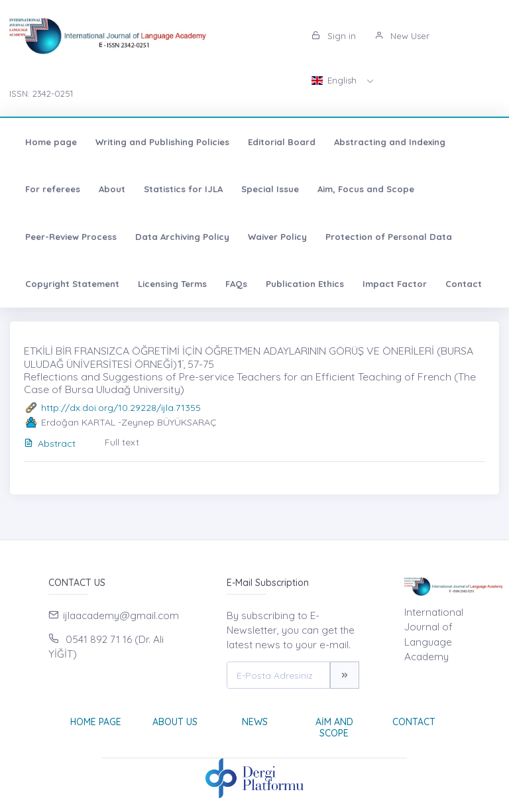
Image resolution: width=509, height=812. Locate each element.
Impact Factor (395, 284)
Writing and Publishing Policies (162, 142)
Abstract (50, 443)
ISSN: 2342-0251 (41, 93)
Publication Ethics (305, 284)
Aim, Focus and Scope (366, 189)
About (112, 189)
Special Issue (270, 189)
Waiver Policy (277, 237)
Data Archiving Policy (182, 237)
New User (402, 36)
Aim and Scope (334, 727)
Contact (464, 284)
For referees (53, 189)
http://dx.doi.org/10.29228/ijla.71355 (121, 408)
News (255, 722)
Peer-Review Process (71, 237)
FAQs (236, 284)
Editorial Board (282, 142)
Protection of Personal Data (389, 237)
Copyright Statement (72, 284)
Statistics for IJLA (183, 189)
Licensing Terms (172, 284)
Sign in (334, 36)
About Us (175, 722)
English (335, 80)
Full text (122, 442)
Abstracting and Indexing (390, 142)
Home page (51, 142)
